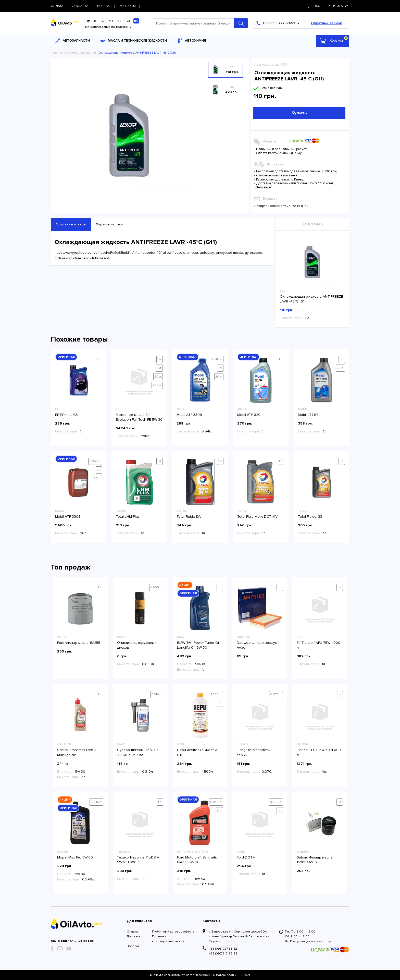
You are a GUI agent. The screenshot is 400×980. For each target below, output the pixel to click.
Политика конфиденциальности (168, 939)
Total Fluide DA (189, 517)
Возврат (133, 946)
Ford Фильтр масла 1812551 (79, 643)
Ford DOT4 (246, 857)
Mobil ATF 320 (249, 415)
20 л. (219, 377)
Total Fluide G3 (310, 517)
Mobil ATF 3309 (189, 415)
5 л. (159, 368)
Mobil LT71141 (309, 415)
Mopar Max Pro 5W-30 (75, 857)
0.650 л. (156, 587)
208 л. (157, 385)
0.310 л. (157, 694)
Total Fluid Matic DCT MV (257, 517)
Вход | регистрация (328, 6)
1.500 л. (216, 694)
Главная (57, 53)
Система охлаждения (80, 53)
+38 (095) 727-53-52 (223, 949)
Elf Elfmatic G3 (66, 415)
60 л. (158, 377)
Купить (299, 113)
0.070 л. (276, 694)
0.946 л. (217, 359)
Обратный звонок (326, 23)
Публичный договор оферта (173, 932)
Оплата (132, 932)
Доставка (134, 936)
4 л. (339, 694)
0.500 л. (276, 802)
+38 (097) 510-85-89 (223, 954)
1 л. (99, 359)
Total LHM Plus (128, 517)
